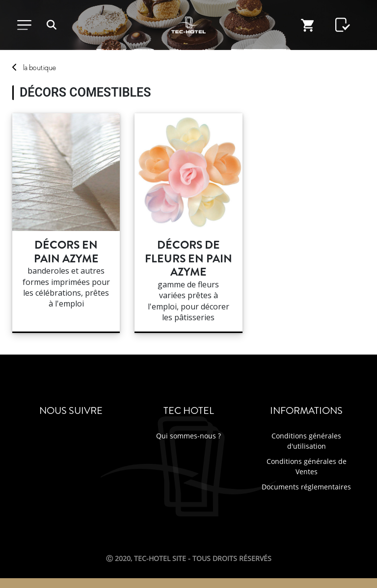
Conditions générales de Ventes (307, 466)
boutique (40, 68)
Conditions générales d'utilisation (306, 441)
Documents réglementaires (306, 487)
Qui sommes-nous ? (188, 436)
